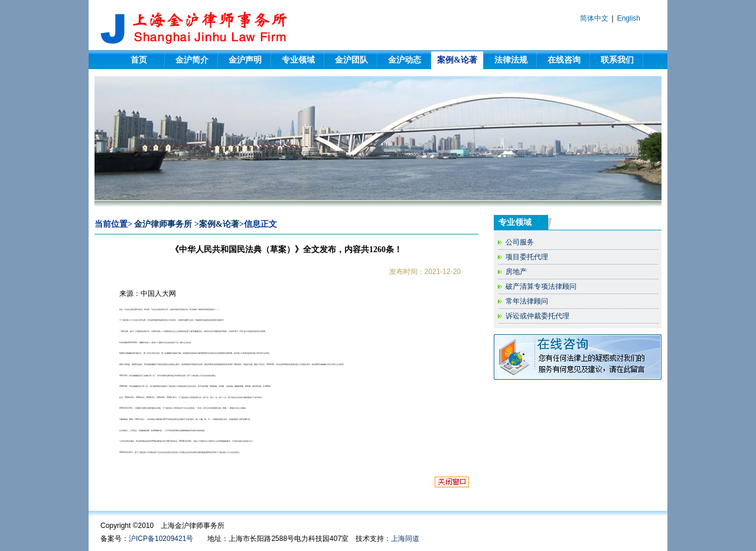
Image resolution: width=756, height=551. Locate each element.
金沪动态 (405, 60)
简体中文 (594, 18)
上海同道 (405, 539)
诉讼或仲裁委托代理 (537, 316)
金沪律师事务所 (163, 224)
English (629, 18)
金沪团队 (351, 60)
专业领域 (298, 60)
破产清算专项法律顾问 (541, 286)
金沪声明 (245, 60)
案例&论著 (457, 60)
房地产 (516, 272)
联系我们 (617, 60)
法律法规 (511, 60)
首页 (139, 60)
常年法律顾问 (527, 301)
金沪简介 (192, 60)
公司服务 (520, 242)
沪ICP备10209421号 (161, 539)
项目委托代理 (527, 257)
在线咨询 (564, 60)
